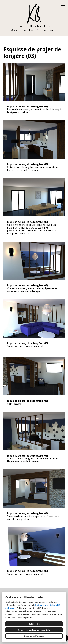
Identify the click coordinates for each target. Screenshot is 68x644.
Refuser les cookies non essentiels (34, 630)
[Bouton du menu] (63, 5)
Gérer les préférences (34, 636)
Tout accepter (34, 624)
